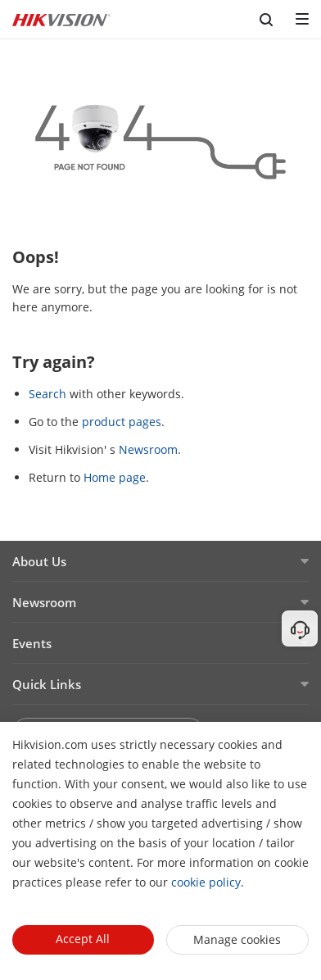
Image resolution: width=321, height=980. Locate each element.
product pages (122, 422)
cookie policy (206, 882)
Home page (115, 477)
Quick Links (47, 684)
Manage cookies (237, 939)
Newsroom (148, 449)
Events (32, 643)
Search (47, 394)
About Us (39, 561)
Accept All (83, 939)
